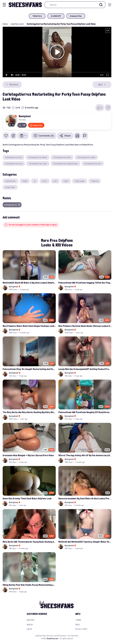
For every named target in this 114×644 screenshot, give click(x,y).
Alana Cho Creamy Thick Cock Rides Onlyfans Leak (27, 498)
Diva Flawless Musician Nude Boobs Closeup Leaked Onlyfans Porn (85, 326)
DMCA (78, 625)
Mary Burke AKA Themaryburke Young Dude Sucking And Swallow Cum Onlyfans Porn (29, 542)
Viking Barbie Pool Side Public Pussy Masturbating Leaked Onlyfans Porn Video (29, 585)
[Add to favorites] (6, 136)
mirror (45, 181)
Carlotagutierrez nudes (38, 164)
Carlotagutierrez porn (93, 164)
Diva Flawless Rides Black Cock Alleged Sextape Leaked (29, 326)
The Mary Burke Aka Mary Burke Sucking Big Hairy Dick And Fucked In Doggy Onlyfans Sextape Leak (29, 412)
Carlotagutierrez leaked (38, 157)
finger (66, 181)
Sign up (30, 625)
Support (31, 620)
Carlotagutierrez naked (86, 157)
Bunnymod (25, 116)
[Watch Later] (13, 136)
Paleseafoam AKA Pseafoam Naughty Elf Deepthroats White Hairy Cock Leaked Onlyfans (85, 412)
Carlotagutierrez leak (14, 157)
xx (35, 181)
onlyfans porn (17, 24)
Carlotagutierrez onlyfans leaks (66, 164)
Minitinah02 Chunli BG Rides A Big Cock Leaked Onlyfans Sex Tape (29, 283)
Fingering (95, 181)
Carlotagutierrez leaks (62, 157)
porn (55, 181)
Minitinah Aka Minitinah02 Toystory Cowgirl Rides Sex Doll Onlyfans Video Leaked (85, 542)
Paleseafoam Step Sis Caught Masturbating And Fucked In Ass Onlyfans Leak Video (29, 369)
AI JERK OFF (56, 16)
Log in (29, 629)
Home (5, 24)
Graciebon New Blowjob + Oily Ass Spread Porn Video (28, 455)
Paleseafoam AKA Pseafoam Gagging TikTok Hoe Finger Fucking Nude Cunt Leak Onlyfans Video (85, 283)
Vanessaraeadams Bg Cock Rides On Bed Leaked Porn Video (85, 498)
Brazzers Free (76, 16)
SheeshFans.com (52, 638)
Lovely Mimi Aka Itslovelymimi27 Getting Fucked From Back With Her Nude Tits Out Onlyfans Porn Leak (85, 369)
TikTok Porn (37, 16)
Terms (78, 620)
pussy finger (10, 187)
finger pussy (80, 181)
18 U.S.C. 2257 (81, 629)
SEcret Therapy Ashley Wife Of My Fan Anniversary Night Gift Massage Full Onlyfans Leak (85, 455)
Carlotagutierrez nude (14, 164)
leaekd (25, 181)
